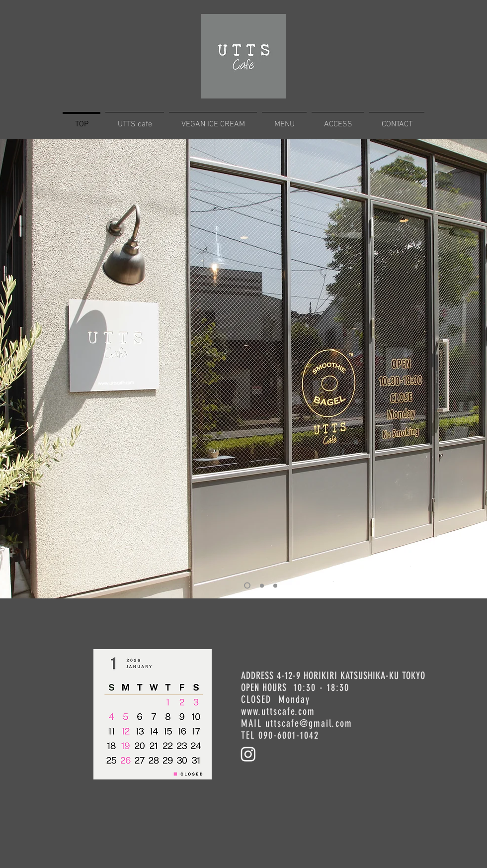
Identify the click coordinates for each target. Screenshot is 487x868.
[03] (262, 585)
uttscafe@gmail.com (309, 723)
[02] (247, 586)
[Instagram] (248, 754)
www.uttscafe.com (278, 711)
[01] (275, 585)
